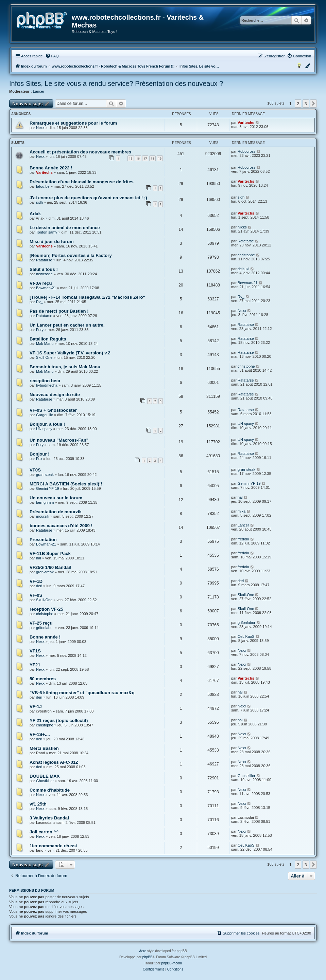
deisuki (243, 269)
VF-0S (36, 595)
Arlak (35, 214)
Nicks (242, 227)
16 (138, 158)
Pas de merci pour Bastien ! (59, 311)
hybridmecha (47, 385)
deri (39, 586)
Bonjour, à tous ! (47, 424)
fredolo (243, 539)
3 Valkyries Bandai (49, 818)
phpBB (148, 957)
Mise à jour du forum (52, 242)
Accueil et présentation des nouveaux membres (80, 152)
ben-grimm (45, 502)
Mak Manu (45, 344)
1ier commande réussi (53, 846)
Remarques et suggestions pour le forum (73, 123)
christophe (246, 255)
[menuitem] (52, 56)
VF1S (35, 651)
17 (145, 158)
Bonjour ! (40, 454)
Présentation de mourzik (56, 512)
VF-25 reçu (41, 623)
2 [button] (298, 104)
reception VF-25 (46, 609)
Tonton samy (47, 232)
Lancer (39, 91)
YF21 (35, 665)
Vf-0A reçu (41, 283)
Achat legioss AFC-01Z (54, 762)
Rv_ (39, 302)
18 (152, 158)
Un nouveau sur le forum (56, 498)
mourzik (43, 516)
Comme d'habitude (50, 790)
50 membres (43, 679)
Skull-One (44, 357)
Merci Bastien (44, 748)
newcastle (44, 274)
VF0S (35, 470)
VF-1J (36, 707)
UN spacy (44, 429)
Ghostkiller (45, 781)
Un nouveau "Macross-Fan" (59, 440)
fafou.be (43, 186)
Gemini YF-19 (48, 488)
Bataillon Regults (48, 339)
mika (242, 511)
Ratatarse (246, 241)
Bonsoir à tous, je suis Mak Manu (65, 367)
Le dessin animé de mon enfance (65, 228)
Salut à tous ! (44, 269)
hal (240, 497)
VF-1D (36, 581)
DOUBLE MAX (45, 776)
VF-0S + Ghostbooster (53, 410)
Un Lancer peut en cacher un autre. (67, 325)
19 (160, 158)
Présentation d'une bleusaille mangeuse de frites (82, 182)
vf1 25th (38, 804)
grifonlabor (45, 628)
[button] (313, 104)
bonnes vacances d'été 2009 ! (61, 526)
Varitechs (246, 123)
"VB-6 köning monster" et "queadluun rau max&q (82, 693)
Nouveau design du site (55, 395)
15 (131, 158)
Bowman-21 (46, 288)
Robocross (247, 151)
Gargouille (45, 415)
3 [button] (306, 104)
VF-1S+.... (40, 734)
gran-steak (45, 475)
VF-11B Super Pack (50, 553)
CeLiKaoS (246, 636)
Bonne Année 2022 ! (51, 168)
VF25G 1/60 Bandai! (50, 567)
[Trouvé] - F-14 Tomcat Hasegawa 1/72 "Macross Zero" (87, 297)
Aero (143, 951)
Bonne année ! (45, 637)
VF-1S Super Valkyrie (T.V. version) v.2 (70, 353)
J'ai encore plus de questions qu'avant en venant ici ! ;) (88, 198)
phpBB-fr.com (172, 963)
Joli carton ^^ (44, 832)
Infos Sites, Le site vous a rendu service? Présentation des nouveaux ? (116, 84)
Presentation (43, 540)
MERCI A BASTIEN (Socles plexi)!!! (67, 484)
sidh (39, 202)
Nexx (40, 128)
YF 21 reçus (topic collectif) (59, 720)
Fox (39, 459)
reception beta (45, 381)
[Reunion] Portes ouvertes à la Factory (71, 255)
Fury (40, 330)
